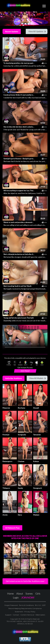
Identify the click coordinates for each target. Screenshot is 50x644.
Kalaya (36, 461)
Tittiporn (6, 488)
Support (8, 615)
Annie (5, 515)
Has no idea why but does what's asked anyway (21, 127)
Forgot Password (11, 605)
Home (10, 593)
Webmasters (40, 615)
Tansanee (37, 435)
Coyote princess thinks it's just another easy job (21, 95)
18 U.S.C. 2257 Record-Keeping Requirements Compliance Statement (27, 608)
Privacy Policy (30, 612)
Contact (16, 615)
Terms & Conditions (26, 605)
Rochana (21, 408)
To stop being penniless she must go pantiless (20, 63)
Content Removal (27, 615)
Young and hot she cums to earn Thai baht (19, 318)
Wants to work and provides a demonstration (20, 222)
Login (16, 597)
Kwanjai (6, 435)
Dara (20, 515)
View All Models (36, 378)
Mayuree (6, 408)
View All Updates (36, 31)
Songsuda (22, 435)
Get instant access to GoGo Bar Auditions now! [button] (25, 581)
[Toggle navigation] (44, 6)
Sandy (20, 488)
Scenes (29, 593)
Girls (38, 593)
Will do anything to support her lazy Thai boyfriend (22, 190)
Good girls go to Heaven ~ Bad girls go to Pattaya (21, 159)
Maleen (36, 515)
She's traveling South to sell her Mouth (17, 286)
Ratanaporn (7, 461)
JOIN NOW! (28, 597)
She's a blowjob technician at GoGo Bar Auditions (21, 254)
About (20, 593)
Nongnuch (38, 488)
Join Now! (25, 371)
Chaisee (21, 461)
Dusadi (36, 408)
